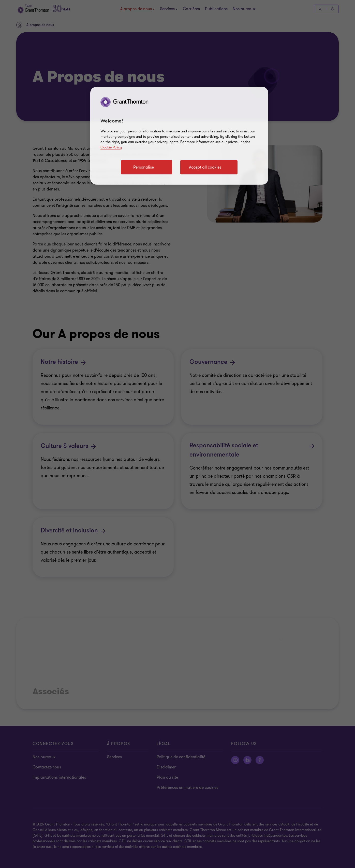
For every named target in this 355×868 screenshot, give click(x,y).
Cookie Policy (111, 147)
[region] (179, 136)
